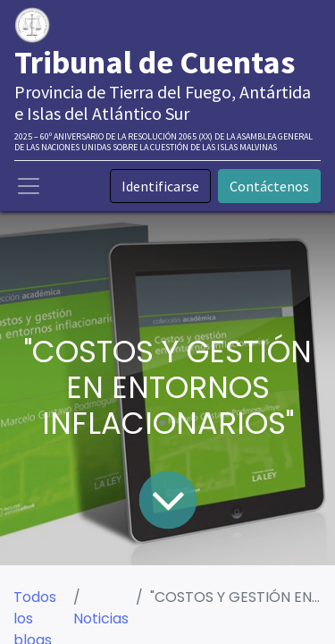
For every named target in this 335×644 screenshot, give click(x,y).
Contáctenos (269, 186)
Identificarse (160, 186)
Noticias (101, 619)
